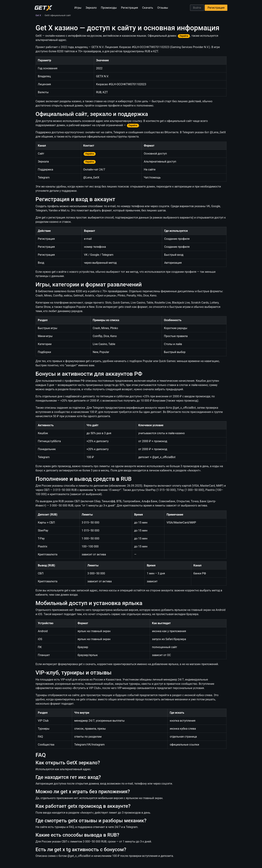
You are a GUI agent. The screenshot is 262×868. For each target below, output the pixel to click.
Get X (38, 15)
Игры (78, 8)
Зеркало (91, 8)
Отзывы (163, 8)
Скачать (148, 8)
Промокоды (109, 8)
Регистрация (130, 8)
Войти (197, 8)
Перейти (184, 36)
